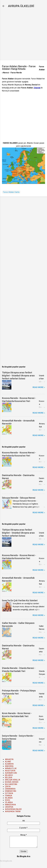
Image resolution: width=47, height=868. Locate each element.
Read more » (39, 387)
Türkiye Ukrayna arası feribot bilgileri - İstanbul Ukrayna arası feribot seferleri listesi (18, 376)
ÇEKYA (8, 787)
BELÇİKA (9, 777)
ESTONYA (9, 793)
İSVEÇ (8, 800)
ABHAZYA (9, 759)
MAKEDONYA (10, 805)
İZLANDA (9, 802)
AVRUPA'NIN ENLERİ (13, 809)
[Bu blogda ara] (23, 861)
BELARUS (9, 775)
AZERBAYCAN (11, 773)
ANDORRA (9, 766)
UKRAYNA (9, 807)
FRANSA (9, 796)
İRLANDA (9, 798)
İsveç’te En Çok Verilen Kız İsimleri (20, 600)
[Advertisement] (23, 34)
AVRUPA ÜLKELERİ (21, 6)
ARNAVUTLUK (11, 768)
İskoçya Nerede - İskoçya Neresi (19, 498)
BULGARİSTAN (11, 784)
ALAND (8, 762)
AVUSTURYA (10, 771)
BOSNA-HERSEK (12, 782)
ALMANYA (9, 764)
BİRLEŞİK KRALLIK (13, 780)
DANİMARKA (10, 789)
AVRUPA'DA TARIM (13, 811)
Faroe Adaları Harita (11, 192)
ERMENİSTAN (11, 791)
